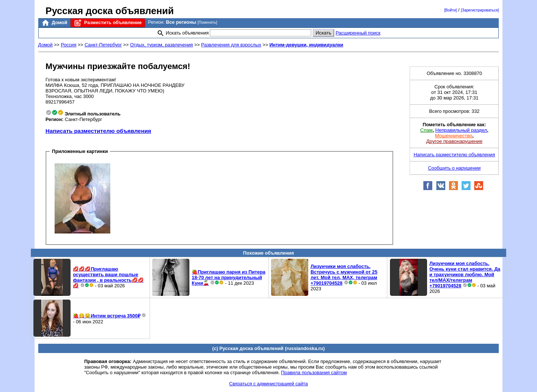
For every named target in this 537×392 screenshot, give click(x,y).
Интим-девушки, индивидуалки (306, 45)
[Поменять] (207, 22)
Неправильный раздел (461, 130)
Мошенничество (453, 136)
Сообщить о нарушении (455, 168)
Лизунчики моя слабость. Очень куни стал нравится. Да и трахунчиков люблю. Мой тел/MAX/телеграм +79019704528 (465, 275)
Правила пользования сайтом (314, 373)
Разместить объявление (108, 23)
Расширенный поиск (358, 33)
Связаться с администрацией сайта (268, 384)
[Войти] (450, 10)
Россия (69, 45)
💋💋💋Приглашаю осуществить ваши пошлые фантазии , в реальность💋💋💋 (108, 277)
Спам (427, 130)
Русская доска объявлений (110, 11)
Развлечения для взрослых (231, 45)
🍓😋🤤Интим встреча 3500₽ (106, 316)
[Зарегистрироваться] (480, 10)
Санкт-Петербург (103, 45)
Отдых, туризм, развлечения (161, 45)
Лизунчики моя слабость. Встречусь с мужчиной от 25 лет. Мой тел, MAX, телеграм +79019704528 (344, 275)
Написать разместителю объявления (98, 131)
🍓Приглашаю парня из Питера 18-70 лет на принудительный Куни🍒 (228, 277)
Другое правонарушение (454, 141)
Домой (54, 23)
